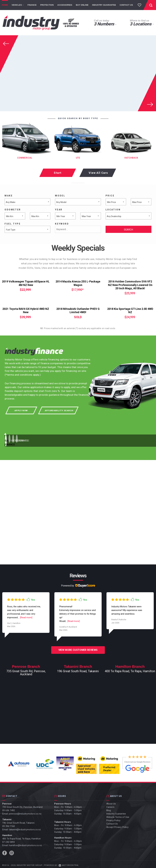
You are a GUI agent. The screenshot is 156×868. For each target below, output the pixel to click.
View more (78, 648)
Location (113, 210)
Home (5, 5)
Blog (109, 809)
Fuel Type (13, 224)
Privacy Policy (113, 819)
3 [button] (100, 440)
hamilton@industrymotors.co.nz (25, 844)
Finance (32, 5)
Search (128, 230)
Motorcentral (69, 863)
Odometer (13, 210)
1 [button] (17, 440)
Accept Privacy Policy (117, 825)
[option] (78, 73)
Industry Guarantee (104, 5)
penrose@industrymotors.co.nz (25, 812)
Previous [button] (8, 43)
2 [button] (60, 440)
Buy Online (82, 5)
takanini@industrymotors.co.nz (25, 828)
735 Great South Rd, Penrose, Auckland (22, 805)
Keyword (62, 224)
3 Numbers (104, 24)
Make (9, 196)
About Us (111, 802)
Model (60, 196)
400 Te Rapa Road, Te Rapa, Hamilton (21, 837)
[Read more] (26, 616)
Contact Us (126, 5)
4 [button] (143, 440)
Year (59, 210)
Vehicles (18, 5)
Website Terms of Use (118, 815)
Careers (110, 805)
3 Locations (141, 24)
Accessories (65, 5)
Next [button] (148, 104)
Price (110, 196)
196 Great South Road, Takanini (18, 821)
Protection (47, 5)
